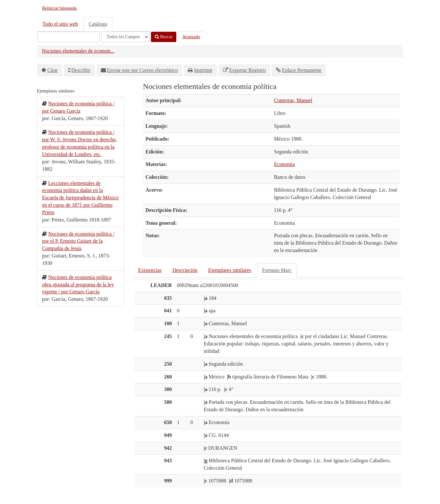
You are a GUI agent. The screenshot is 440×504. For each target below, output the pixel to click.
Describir (81, 70)
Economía (284, 164)
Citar (53, 70)
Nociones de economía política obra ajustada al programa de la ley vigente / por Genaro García (78, 285)
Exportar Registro (247, 70)
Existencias (150, 270)
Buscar (164, 37)
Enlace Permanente (302, 70)
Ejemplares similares (230, 270)
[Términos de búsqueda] (69, 37)
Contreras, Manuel (293, 100)
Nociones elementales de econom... (78, 51)
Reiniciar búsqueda (59, 8)
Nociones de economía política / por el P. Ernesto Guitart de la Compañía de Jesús (78, 241)
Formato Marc (277, 270)
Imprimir (203, 70)
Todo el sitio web (60, 24)
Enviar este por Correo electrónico (142, 70)
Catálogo (98, 24)
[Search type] (125, 37)
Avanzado (191, 37)
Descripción (185, 270)
